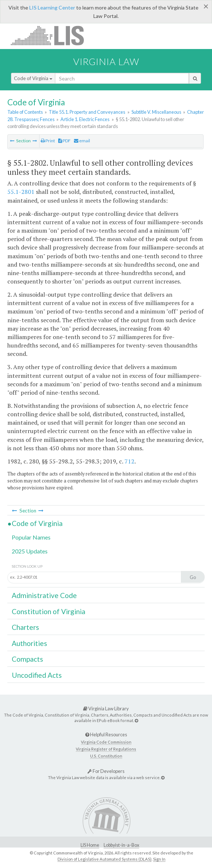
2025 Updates (30, 551)
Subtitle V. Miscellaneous (156, 112)
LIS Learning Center (52, 7)
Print (48, 141)
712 (129, 461)
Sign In (159, 859)
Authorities (29, 643)
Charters (25, 627)
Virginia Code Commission (106, 742)
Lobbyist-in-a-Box (121, 845)
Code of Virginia (33, 78)
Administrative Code (44, 595)
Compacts (27, 659)
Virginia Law (106, 61)
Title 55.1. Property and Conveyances (87, 112)
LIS (51, 35)
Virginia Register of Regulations (106, 749)
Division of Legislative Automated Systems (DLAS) (105, 859)
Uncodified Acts (37, 675)
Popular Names (31, 537)
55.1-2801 (21, 192)
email (82, 141)
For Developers (106, 771)
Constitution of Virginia (49, 611)
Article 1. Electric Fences (85, 119)
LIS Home (90, 845)
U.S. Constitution (106, 756)
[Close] (206, 6)
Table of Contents (25, 112)
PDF (64, 141)
